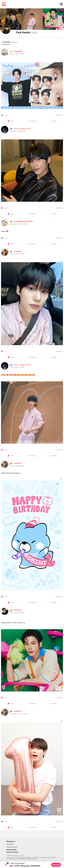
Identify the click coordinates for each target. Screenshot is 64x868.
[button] (32, 109)
